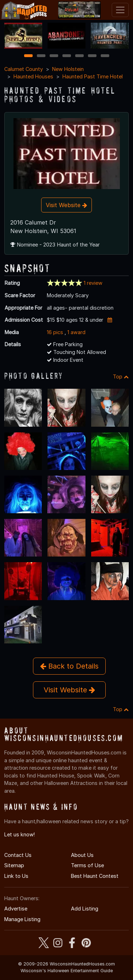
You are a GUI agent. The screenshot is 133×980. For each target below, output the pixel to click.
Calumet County (24, 69)
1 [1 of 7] (28, 56)
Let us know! (20, 834)
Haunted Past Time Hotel (93, 76)
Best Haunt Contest (95, 876)
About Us (82, 855)
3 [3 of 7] (54, 56)
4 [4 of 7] (67, 56)
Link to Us (16, 876)
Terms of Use (87, 865)
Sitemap (14, 865)
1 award (76, 332)
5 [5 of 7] (79, 56)
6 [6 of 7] (92, 56)
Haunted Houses (33, 76)
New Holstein (68, 69)
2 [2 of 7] (41, 56)
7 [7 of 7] (105, 56)
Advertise (16, 909)
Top (121, 377)
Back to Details (69, 666)
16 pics (55, 332)
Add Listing (85, 909)
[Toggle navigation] (120, 10)
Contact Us (18, 855)
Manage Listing (22, 919)
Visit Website (66, 205)
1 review (93, 283)
